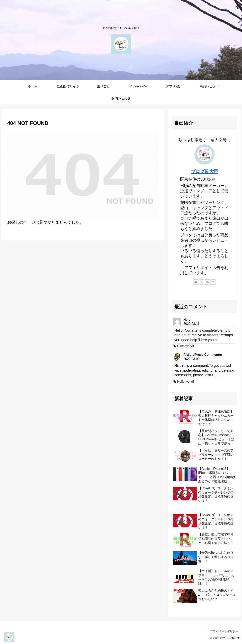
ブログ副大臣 (205, 171)
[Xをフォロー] (202, 282)
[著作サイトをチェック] (196, 282)
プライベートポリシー (224, 631)
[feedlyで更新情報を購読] (207, 282)
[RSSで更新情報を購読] (213, 282)
